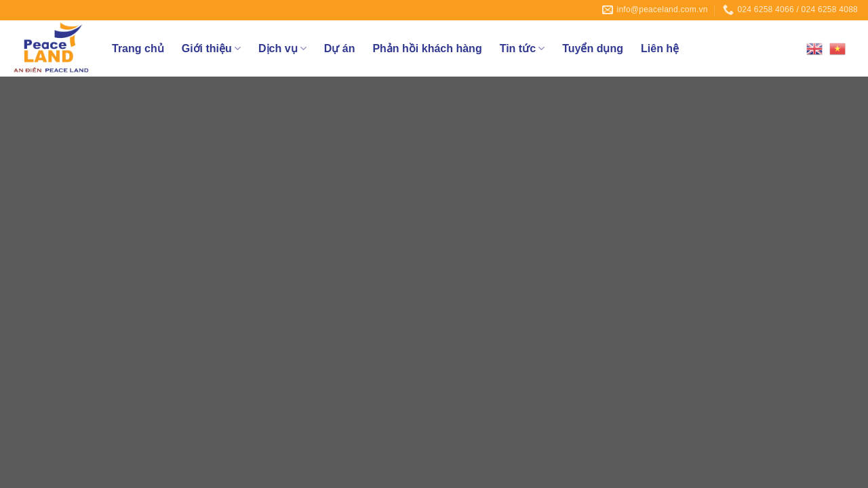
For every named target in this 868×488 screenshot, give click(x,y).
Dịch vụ (282, 48)
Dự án (340, 48)
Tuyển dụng (593, 48)
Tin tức (522, 48)
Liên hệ (660, 48)
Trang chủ (138, 48)
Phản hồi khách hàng (427, 48)
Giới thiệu (211, 48)
